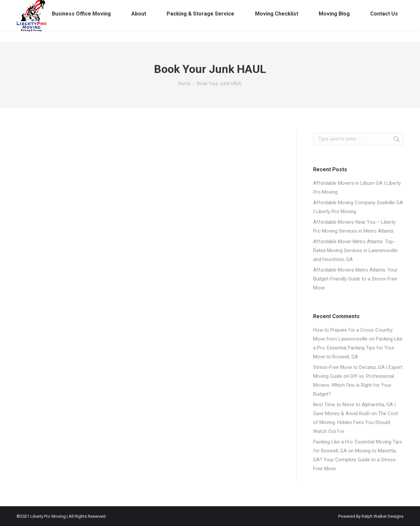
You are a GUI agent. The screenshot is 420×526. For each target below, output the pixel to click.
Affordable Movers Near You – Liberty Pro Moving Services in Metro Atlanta (354, 227)
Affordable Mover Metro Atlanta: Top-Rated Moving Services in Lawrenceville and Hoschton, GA (355, 250)
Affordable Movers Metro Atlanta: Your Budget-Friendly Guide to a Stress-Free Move (355, 279)
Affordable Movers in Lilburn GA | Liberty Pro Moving (357, 188)
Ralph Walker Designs (383, 516)
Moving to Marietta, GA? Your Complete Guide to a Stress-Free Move (355, 460)
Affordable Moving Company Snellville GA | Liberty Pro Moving (358, 207)
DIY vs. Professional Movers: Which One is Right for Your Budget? (354, 385)
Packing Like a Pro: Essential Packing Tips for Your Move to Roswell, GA (358, 348)
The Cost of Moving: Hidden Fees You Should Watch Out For (356, 422)
